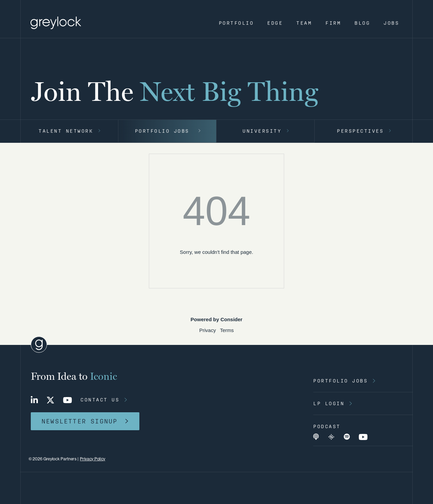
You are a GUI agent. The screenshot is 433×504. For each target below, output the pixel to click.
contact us (100, 400)
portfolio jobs (340, 381)
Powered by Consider (216, 319)
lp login (329, 403)
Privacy (208, 330)
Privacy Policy (93, 459)
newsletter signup (79, 421)
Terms (227, 330)
